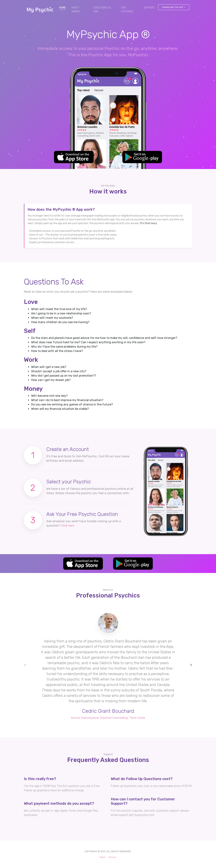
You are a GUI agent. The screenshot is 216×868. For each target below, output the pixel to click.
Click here (68, 526)
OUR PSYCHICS (127, 10)
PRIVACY (113, 857)
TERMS (102, 857)
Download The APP (173, 7)
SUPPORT (149, 8)
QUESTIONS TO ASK (102, 10)
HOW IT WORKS (76, 10)
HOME (64, 8)
